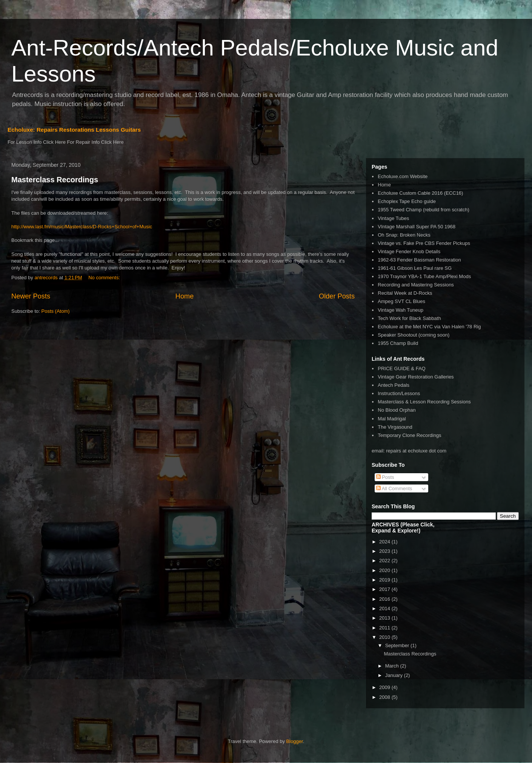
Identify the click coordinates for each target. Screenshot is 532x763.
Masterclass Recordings (55, 180)
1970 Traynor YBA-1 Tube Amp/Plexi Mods (424, 276)
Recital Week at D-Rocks (405, 293)
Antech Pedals (394, 385)
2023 (385, 551)
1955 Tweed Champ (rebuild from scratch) (424, 210)
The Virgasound (395, 427)
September (398, 645)
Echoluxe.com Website (403, 176)
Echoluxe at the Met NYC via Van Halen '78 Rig (429, 327)
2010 (385, 637)
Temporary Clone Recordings (409, 435)
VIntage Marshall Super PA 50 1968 (417, 227)
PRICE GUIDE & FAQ (401, 368)
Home (185, 296)
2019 (385, 580)
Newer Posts (31, 296)
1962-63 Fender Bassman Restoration (419, 260)
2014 (385, 608)
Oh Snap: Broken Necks (404, 235)
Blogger (295, 741)
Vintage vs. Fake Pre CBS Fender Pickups (424, 243)
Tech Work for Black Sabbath (409, 318)
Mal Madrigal (392, 419)
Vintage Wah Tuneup (401, 310)
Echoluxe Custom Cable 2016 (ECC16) (420, 193)
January (395, 675)
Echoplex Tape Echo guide (407, 201)
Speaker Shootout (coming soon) (414, 335)
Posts (385, 477)
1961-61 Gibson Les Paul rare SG (415, 268)
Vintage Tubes (393, 218)
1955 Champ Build (398, 343)
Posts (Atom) (56, 311)
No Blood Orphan (397, 410)
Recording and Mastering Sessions (416, 285)
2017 (385, 589)
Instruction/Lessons (399, 393)
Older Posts (337, 296)
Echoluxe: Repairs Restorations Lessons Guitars (74, 130)
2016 (385, 599)
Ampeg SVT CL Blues (401, 301)
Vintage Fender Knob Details (409, 252)
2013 (385, 618)
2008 (385, 697)
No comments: (105, 278)
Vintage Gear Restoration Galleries (416, 377)
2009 (385, 687)
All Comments (394, 488)
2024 (385, 542)
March (393, 666)
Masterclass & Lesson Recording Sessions (424, 402)
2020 (385, 570)
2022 (385, 561)
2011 (385, 628)
